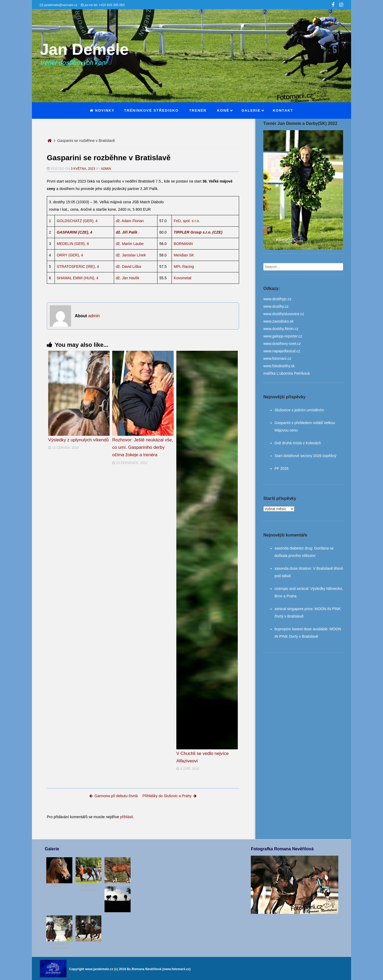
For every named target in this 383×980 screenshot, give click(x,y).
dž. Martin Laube (130, 244)
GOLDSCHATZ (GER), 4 (77, 221)
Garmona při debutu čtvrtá (114, 796)
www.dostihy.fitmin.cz (281, 329)
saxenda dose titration (293, 568)
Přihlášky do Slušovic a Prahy (170, 796)
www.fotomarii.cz (277, 358)
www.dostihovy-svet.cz (282, 344)
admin (106, 169)
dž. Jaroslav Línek (131, 255)
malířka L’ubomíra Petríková (286, 373)
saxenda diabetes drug (293, 548)
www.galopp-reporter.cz (283, 336)
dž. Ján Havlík (128, 278)
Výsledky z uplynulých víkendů (78, 440)
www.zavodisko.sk (278, 321)
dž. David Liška (129, 267)
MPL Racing (184, 267)
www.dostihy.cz (276, 306)
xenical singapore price (294, 609)
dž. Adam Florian (130, 221)
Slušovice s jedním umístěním (299, 410)
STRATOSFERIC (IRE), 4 (78, 267)
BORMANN (183, 244)
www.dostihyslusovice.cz (284, 314)
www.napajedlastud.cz (282, 351)
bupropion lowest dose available (301, 629)
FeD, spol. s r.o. (187, 221)
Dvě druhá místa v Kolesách (298, 443)
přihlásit (126, 817)
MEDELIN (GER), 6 (73, 244)
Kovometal (182, 278)
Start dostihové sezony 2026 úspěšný (305, 456)
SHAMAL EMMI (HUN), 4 (78, 278)
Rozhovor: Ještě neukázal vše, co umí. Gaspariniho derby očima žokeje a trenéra (143, 447)
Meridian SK (184, 255)
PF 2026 (282, 468)
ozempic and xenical (291, 589)
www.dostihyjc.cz (277, 299)
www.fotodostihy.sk (279, 366)
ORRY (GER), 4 (70, 255)
